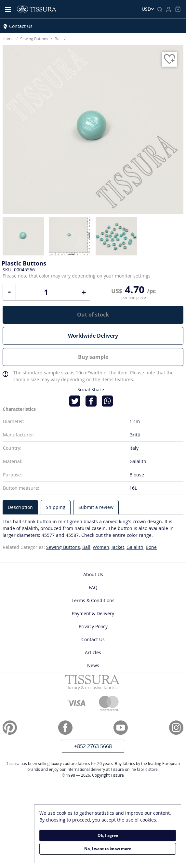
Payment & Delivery (93, 613)
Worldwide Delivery (93, 336)
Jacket (118, 547)
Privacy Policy (93, 626)
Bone (151, 547)
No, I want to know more (108, 849)
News (93, 665)
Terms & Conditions (93, 600)
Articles (93, 652)
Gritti (135, 435)
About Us (93, 574)
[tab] (20, 507)
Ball (86, 547)
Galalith (135, 547)
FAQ (93, 587)
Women (101, 547)
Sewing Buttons (63, 547)
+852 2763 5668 (93, 746)
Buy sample (93, 357)
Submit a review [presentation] (96, 507)
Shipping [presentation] (56, 507)
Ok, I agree (108, 835)
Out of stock (93, 315)
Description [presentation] (20, 507)
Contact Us (21, 26)
